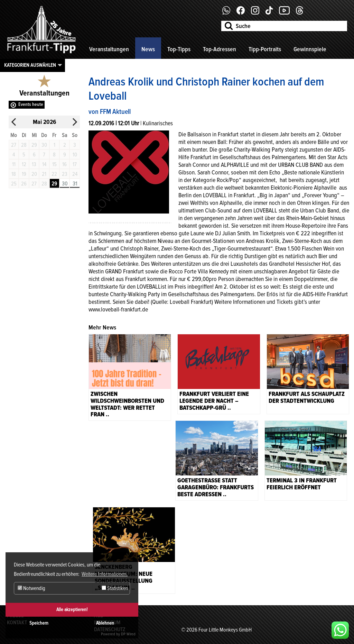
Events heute (31, 104)
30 (65, 184)
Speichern (39, 623)
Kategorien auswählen (30, 65)
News (148, 49)
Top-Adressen (220, 49)
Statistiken (115, 588)
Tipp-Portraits (265, 49)
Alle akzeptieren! (72, 610)
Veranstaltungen (109, 49)
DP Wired (128, 634)
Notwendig (31, 588)
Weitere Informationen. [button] (105, 574)
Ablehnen (105, 623)
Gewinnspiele (310, 49)
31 (75, 184)
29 (54, 184)
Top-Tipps (179, 49)
